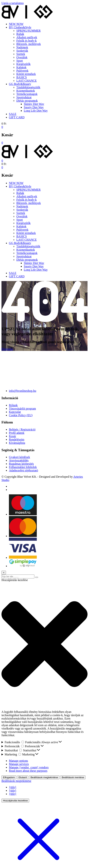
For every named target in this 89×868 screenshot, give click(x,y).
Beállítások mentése (73, 777)
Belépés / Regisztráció (22, 429)
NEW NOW (16, 24)
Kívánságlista (17, 443)
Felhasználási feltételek (23, 467)
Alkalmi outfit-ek (27, 37)
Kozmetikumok (26, 91)
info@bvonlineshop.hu (23, 391)
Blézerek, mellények (29, 44)
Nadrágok (22, 47)
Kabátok (21, 67)
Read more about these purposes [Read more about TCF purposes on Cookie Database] (28, 771)
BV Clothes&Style (20, 27)
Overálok (22, 57)
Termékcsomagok (27, 94)
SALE (13, 114)
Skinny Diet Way (34, 104)
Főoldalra (7, 349)
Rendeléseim (17, 439)
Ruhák (20, 34)
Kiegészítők (23, 64)
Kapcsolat (15, 412)
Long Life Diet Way (36, 111)
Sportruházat (24, 97)
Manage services (19, 764)
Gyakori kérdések (19, 457)
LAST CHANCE (27, 81)
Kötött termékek (26, 74)
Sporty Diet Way (34, 107)
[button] (44, 644)
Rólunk (13, 405)
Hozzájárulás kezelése (15, 801)
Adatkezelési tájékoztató (24, 470)
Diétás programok (27, 101)
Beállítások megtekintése (44, 777)
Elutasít (23, 777)
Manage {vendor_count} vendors (29, 767)
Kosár (12, 436)
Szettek (21, 54)
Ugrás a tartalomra (13, 3)
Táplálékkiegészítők (28, 87)
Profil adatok (17, 433)
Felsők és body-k (26, 41)
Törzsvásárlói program (22, 409)
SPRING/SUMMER (29, 31)
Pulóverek (22, 71)
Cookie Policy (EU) (21, 415)
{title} (13, 787)
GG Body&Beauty (20, 84)
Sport (20, 61)
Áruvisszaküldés (19, 460)
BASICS (22, 77)
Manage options (18, 761)
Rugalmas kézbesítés (21, 464)
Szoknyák (22, 51)
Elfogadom (9, 777)
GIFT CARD (17, 117)
